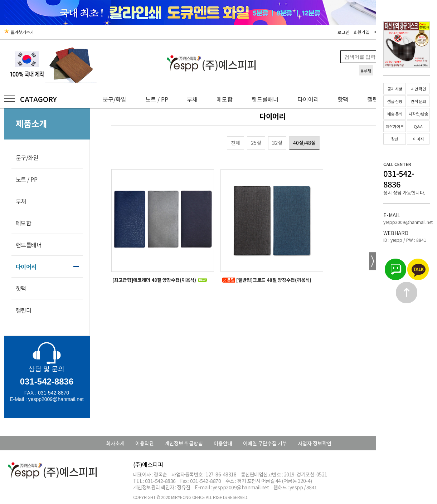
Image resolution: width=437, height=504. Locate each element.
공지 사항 (395, 89)
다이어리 (308, 99)
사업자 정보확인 (315, 443)
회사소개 (115, 443)
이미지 (418, 139)
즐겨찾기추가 (19, 32)
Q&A (418, 126)
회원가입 (361, 32)
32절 (277, 143)
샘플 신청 (395, 101)
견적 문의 (418, 101)
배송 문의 (395, 114)
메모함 (225, 99)
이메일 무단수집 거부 (265, 443)
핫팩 (343, 99)
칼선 (395, 139)
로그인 (343, 32)
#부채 (366, 71)
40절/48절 (304, 143)
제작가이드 (395, 126)
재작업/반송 (418, 114)
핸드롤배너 (265, 99)
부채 (192, 99)
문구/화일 (115, 99)
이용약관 (145, 443)
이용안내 (223, 443)
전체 (236, 143)
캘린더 (24, 310)
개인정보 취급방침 (184, 443)
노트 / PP (157, 99)
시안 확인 (418, 89)
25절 (256, 143)
